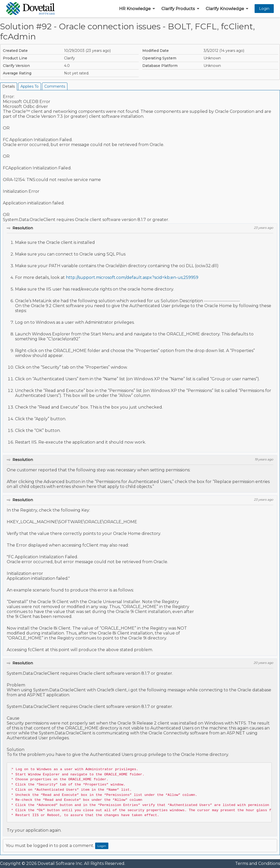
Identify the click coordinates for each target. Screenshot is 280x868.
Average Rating (17, 73)
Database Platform (160, 66)
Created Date (15, 51)
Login (264, 9)
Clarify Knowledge (225, 9)
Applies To (30, 86)
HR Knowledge (135, 9)
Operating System (159, 58)
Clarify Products (178, 9)
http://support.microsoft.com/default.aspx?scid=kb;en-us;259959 (132, 277)
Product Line (15, 58)
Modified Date (156, 51)
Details (9, 86)
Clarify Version (16, 66)
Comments (55, 86)
